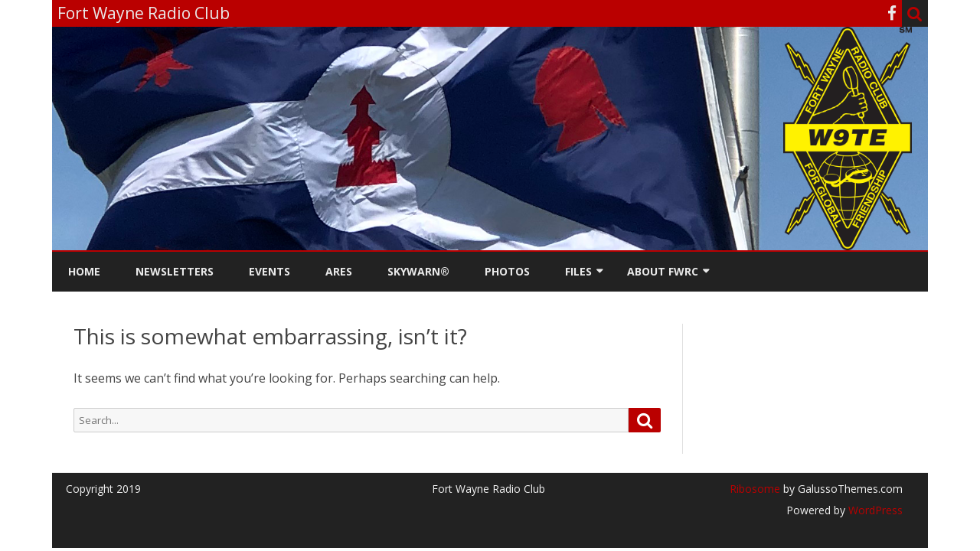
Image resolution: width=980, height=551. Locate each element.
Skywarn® (418, 271)
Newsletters (175, 271)
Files (578, 271)
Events (269, 271)
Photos (507, 271)
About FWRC (663, 271)
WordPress (874, 510)
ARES (339, 271)
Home (84, 271)
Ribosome (755, 489)
